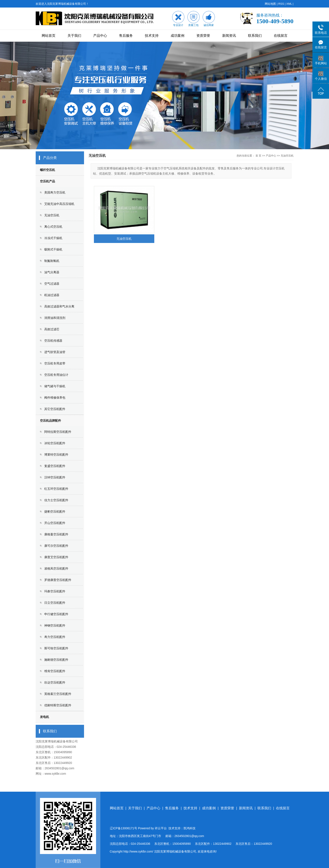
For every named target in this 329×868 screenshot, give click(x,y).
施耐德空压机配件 (56, 660)
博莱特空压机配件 (56, 455)
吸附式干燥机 (53, 249)
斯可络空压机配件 (56, 648)
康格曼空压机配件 (56, 534)
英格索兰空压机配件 (58, 694)
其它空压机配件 (55, 409)
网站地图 (270, 4)
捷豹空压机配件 (55, 512)
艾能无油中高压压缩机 (59, 204)
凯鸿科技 (190, 828)
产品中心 (100, 36)
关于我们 (74, 36)
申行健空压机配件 (56, 614)
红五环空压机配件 (56, 489)
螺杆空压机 (47, 170)
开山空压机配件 (55, 523)
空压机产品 (47, 181)
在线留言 (281, 36)
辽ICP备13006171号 (124, 828)
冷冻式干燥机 (53, 238)
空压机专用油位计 (56, 375)
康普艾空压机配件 (56, 557)
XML (289, 4)
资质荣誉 (203, 36)
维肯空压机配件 (55, 671)
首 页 (258, 156)
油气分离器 (52, 272)
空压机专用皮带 (55, 363)
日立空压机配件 (55, 603)
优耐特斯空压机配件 (58, 705)
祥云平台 (161, 828)
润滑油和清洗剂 (55, 318)
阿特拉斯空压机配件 (58, 432)
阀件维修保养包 (55, 398)
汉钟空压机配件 (55, 477)
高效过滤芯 (52, 329)
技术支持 (152, 36)
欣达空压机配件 (55, 682)
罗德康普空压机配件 (58, 580)
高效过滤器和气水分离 (59, 306)
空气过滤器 (52, 284)
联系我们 (255, 36)
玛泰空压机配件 (55, 591)
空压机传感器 (53, 341)
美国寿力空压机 (55, 192)
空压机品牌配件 (50, 421)
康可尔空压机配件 (56, 546)
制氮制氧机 (52, 261)
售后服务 (126, 36)
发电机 (44, 717)
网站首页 (49, 36)
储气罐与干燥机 (55, 386)
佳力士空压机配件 (56, 500)
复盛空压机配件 (55, 466)
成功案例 (178, 36)
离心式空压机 (53, 227)
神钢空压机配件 (55, 625)
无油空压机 (52, 215)
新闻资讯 (229, 36)
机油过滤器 (52, 295)
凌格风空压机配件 (56, 568)
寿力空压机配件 (55, 637)
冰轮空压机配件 (55, 443)
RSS (281, 4)
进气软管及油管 (55, 352)
